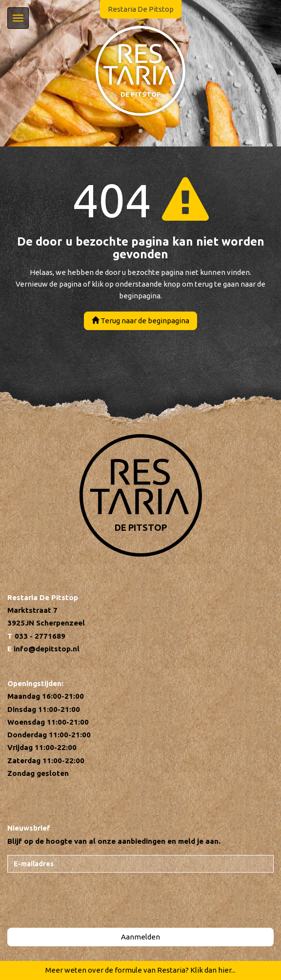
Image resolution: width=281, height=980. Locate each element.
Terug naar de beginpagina (140, 321)
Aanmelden (140, 937)
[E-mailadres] (140, 864)
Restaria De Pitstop (141, 9)
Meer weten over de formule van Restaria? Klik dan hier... (140, 970)
